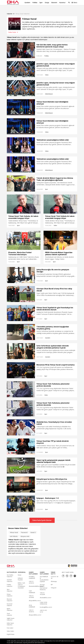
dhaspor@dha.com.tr (35, 611)
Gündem (27, 3)
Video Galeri (10, 627)
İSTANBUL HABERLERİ (32, 574)
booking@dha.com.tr (46, 603)
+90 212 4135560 (31, 593)
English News (11, 631)
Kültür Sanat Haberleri (10, 620)
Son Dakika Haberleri (10, 572)
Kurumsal (62, 3)
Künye (20, 571)
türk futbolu (14, 533)
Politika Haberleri (10, 582)
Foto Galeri (10, 624)
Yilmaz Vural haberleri (22, 10)
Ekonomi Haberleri (10, 596)
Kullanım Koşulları (20, 575)
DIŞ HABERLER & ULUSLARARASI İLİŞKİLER (44, 575)
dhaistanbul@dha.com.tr (36, 583)
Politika (35, 3)
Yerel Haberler (9, 611)
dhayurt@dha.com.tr (35, 597)
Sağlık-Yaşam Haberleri (11, 615)
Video (47, 71)
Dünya (47, 3)
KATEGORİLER (12, 568)
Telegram (54, 584)
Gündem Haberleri (10, 577)
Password (24, 529)
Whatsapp (54, 578)
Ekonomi (54, 3)
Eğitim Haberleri (10, 606)
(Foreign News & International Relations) (44, 583)
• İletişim (58, 642)
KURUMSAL (22, 568)
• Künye (53, 642)
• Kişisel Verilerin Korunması (68, 642)
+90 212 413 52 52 (43, 607)
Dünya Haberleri (10, 591)
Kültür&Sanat (49, 90)
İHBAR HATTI (53, 569)
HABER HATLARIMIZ (33, 569)
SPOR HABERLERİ (32, 602)
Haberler (10, 10)
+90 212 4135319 (31, 579)
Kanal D (33, 529)
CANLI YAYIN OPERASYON (43, 599)
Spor (41, 3)
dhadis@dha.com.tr (46, 594)
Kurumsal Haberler (10, 601)
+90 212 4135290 (42, 590)
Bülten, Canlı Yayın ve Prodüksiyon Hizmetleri (21, 582)
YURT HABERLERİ (32, 588)
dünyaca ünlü (25, 533)
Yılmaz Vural (14, 529)
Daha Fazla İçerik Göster (42, 516)
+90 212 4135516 (31, 607)
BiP (52, 581)
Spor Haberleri (10, 586)
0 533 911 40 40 (55, 574)
